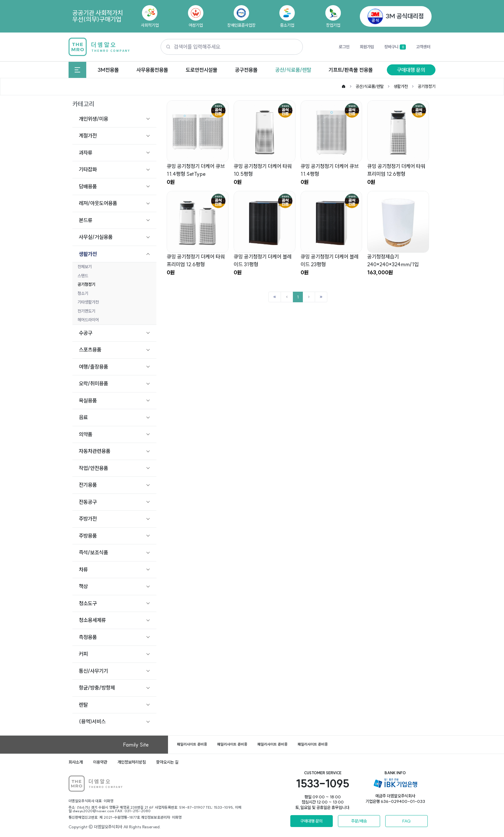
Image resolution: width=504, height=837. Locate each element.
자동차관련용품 (95, 451)
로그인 (344, 47)
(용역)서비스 (92, 721)
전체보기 (85, 267)
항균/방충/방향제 (97, 688)
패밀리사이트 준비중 (192, 744)
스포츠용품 (90, 350)
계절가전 (88, 136)
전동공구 (88, 502)
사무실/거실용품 (96, 237)
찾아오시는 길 (167, 762)
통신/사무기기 (93, 671)
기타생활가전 (88, 302)
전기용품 (88, 485)
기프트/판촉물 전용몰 (351, 70)
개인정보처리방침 (132, 762)
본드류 (86, 220)
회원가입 (367, 47)
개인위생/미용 (93, 119)
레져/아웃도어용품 (98, 203)
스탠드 (83, 276)
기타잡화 (88, 169)
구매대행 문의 (411, 70)
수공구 (86, 333)
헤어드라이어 (88, 320)
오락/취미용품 (93, 383)
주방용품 (88, 536)
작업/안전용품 (93, 468)
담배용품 (88, 186)
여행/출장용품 (93, 367)
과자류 (86, 153)
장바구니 (395, 47)
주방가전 (88, 519)
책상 (83, 586)
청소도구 (88, 603)
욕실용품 (88, 400)
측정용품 (88, 637)
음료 (83, 417)
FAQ (406, 821)
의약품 (86, 434)
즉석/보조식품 (93, 552)
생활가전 (401, 86)
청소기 (83, 293)
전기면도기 (86, 311)
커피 (83, 654)
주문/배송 (359, 821)
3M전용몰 (108, 70)
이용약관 (100, 762)
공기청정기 (427, 86)
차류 (83, 569)
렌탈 (83, 705)
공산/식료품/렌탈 (293, 70)
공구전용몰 (246, 70)
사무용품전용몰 (152, 70)
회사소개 (76, 762)
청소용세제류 (92, 620)
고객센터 (423, 47)
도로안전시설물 (201, 70)
